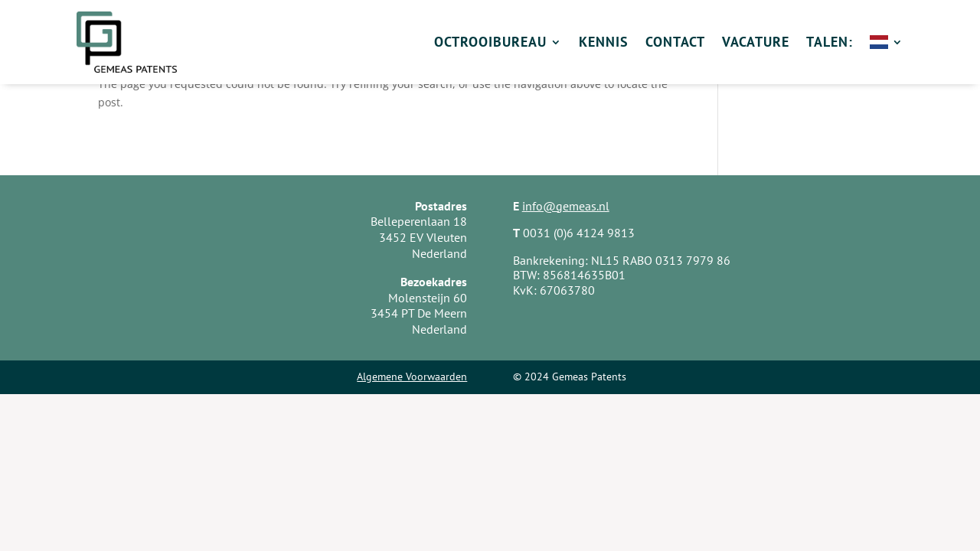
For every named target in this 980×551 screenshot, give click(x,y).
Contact (675, 42)
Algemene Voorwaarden (412, 377)
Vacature (756, 42)
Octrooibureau (490, 42)
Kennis (604, 42)
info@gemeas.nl (566, 206)
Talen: (830, 42)
